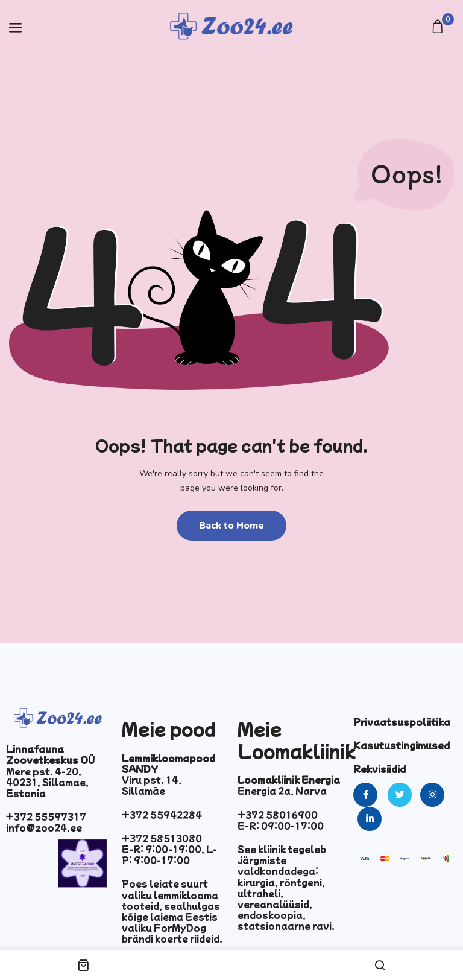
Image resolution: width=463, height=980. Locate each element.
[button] (439, 27)
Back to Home (231, 526)
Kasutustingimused (402, 745)
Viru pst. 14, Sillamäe (152, 785)
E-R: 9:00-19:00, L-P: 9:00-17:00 (169, 854)
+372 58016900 (278, 815)
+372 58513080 (162, 838)
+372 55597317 (46, 816)
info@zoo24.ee (44, 827)
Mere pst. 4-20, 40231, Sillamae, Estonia (47, 782)
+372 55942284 (162, 815)
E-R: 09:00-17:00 (281, 826)
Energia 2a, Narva (282, 791)
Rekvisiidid (380, 769)
